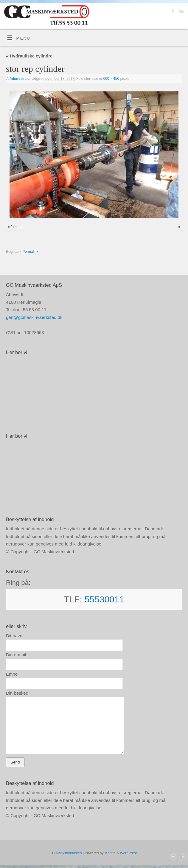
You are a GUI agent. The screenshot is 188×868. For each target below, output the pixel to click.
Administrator (20, 79)
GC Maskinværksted (66, 853)
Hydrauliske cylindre (29, 56)
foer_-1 (16, 227)
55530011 (104, 599)
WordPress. (129, 853)
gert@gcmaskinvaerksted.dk (34, 317)
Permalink (30, 252)
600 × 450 (111, 79)
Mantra (110, 853)
